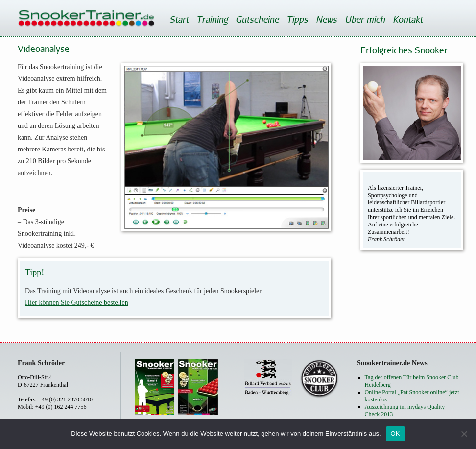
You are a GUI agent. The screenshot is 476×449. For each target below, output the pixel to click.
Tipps (297, 19)
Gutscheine (257, 19)
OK (395, 434)
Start (179, 19)
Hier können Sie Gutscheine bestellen (77, 303)
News (326, 19)
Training (212, 19)
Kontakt (408, 19)
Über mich (365, 19)
